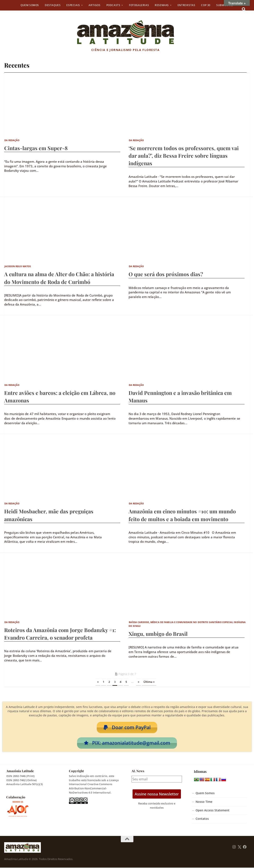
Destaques (53, 5)
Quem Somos (30, 5)
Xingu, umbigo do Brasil (158, 634)
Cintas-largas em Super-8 (36, 148)
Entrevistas (186, 5)
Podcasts (113, 5)
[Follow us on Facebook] (245, 848)
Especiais (73, 5)
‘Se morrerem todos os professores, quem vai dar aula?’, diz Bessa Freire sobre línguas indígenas (184, 156)
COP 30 (206, 5)
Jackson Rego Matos (18, 266)
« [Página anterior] (98, 682)
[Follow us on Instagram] (234, 848)
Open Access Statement (213, 811)
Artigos (94, 5)
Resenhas (162, 5)
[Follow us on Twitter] (239, 848)
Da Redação (12, 140)
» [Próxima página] (139, 682)
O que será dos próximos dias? (166, 274)
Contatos (202, 819)
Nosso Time (204, 802)
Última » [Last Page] (149, 682)
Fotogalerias (139, 5)
